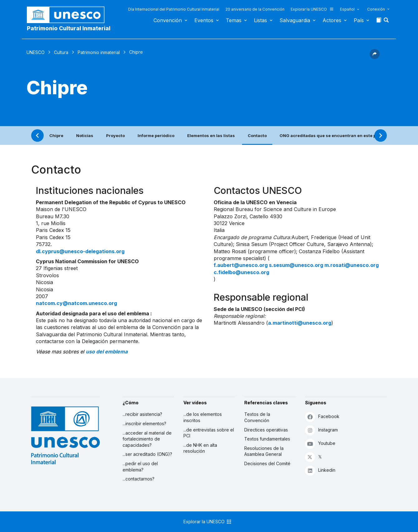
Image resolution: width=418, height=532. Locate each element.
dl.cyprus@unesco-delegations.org (80, 251)
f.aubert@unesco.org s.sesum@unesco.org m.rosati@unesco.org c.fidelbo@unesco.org (296, 268)
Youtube (320, 443)
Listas (260, 20)
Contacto (257, 135)
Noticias (85, 135)
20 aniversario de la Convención (255, 9)
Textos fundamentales (267, 439)
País (359, 20)
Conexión (376, 9)
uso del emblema (107, 352)
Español (347, 9)
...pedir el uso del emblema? (140, 467)
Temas (234, 20)
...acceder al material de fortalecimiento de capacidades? (147, 439)
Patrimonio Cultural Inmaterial (69, 28)
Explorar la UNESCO (312, 9)
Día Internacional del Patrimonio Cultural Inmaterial (174, 9)
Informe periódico (156, 135)
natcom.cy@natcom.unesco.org (76, 303)
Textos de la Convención (257, 417)
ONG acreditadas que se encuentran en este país (331, 135)
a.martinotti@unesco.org (300, 323)
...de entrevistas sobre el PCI (209, 433)
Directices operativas (266, 430)
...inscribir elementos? (144, 424)
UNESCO (36, 52)
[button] (387, 22)
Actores (332, 20)
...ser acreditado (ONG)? (147, 454)
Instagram (321, 430)
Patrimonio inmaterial (99, 52)
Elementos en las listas (211, 135)
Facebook (322, 417)
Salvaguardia (295, 20)
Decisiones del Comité (267, 463)
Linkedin (320, 470)
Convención (168, 20)
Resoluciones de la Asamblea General (264, 451)
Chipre (56, 135)
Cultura (61, 52)
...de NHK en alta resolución (200, 448)
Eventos (204, 20)
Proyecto (115, 135)
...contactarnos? (139, 479)
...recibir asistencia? (142, 414)
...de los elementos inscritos (203, 417)
